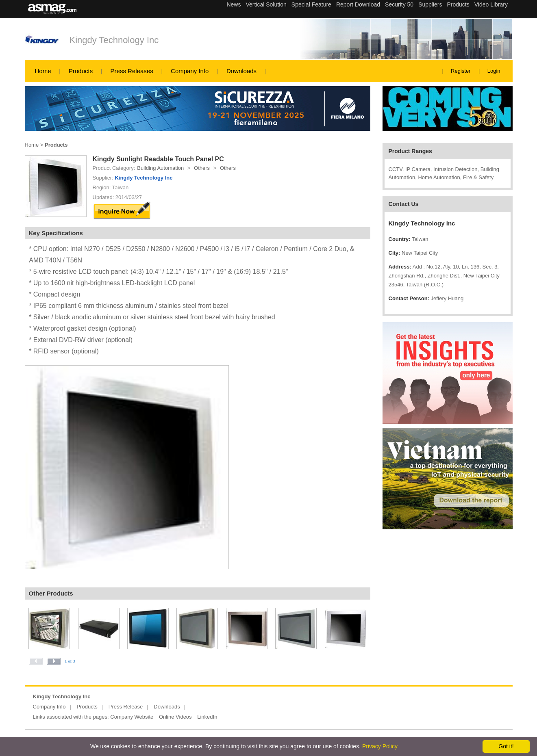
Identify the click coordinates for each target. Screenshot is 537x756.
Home (43, 71)
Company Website (132, 717)
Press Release (126, 707)
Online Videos (175, 717)
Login (494, 71)
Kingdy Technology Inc (114, 40)
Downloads (241, 71)
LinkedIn (207, 717)
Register (461, 71)
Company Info (190, 71)
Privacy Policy (380, 746)
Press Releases (132, 71)
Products (81, 71)
